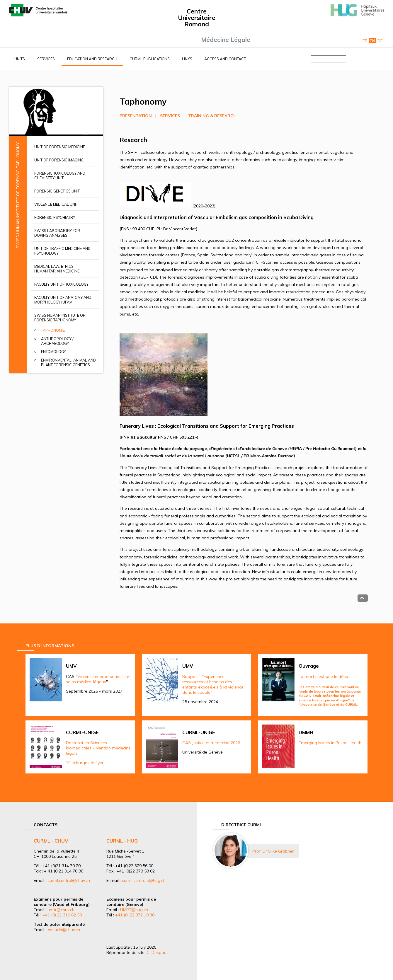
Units (20, 59)
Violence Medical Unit (56, 204)
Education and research (92, 59)
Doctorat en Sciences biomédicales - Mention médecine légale (98, 748)
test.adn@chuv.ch (63, 930)
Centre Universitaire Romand (197, 18)
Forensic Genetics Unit (57, 191)
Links (187, 59)
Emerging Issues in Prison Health (330, 743)
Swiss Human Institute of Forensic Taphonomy (60, 318)
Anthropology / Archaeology (57, 341)
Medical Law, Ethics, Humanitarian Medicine (57, 269)
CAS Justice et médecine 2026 (211, 743)
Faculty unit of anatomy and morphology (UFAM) (63, 300)
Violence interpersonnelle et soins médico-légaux (98, 679)
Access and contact (225, 59)
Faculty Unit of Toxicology (61, 284)
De (380, 41)
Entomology (53, 352)
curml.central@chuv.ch (69, 880)
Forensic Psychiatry (55, 217)
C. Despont (157, 952)
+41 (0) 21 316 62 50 (62, 915)
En (372, 41)
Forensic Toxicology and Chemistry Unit (60, 175)
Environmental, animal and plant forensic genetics (68, 362)
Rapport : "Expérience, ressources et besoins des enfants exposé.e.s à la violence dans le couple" (213, 684)
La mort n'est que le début (324, 676)
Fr (365, 41)
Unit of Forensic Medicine (60, 147)
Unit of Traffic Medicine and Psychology (62, 251)
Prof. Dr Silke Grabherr (274, 851)
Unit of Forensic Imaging (59, 160)
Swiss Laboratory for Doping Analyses (57, 233)
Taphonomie (53, 330)
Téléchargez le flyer (85, 763)
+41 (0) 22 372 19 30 (135, 915)
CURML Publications (150, 59)
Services (46, 59)
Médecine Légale (226, 40)
